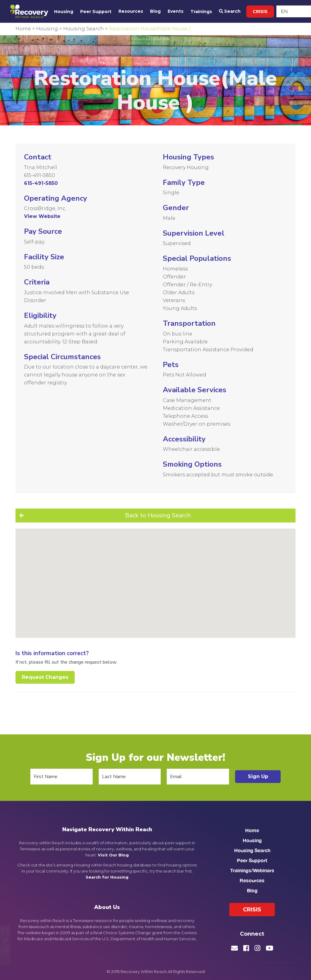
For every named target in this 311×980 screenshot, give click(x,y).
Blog (155, 11)
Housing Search (252, 850)
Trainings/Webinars (252, 870)
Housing (64, 12)
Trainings (201, 12)
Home (252, 830)
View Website (42, 216)
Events (176, 11)
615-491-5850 (39, 175)
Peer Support (96, 12)
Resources (131, 11)
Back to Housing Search (158, 515)
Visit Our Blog (113, 855)
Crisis (260, 12)
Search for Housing (107, 877)
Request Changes (45, 677)
